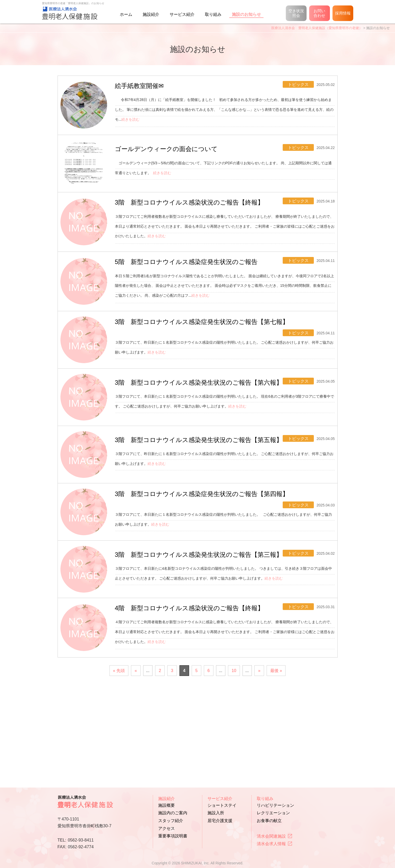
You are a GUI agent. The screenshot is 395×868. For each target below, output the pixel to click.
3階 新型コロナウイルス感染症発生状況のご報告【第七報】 (207, 359)
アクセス (167, 828)
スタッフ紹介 (171, 821)
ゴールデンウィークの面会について (171, 161)
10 (234, 760)
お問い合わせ (319, 13)
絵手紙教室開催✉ (144, 89)
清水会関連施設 (271, 836)
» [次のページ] (259, 760)
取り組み (213, 14)
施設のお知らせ (246, 14)
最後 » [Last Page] (276, 760)
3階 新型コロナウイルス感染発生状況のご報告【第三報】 (204, 617)
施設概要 (167, 805)
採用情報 (343, 13)
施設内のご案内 (173, 813)
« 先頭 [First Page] (119, 760)
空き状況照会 (296, 13)
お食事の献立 (269, 821)
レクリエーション (273, 813)
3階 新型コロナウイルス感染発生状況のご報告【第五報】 (204, 488)
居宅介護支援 (220, 821)
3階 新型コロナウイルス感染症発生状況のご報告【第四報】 (207, 553)
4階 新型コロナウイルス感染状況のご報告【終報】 (195, 692)
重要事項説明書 (173, 836)
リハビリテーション (275, 805)
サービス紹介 (182, 14)
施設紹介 (151, 14)
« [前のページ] (136, 760)
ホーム (126, 14)
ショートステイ (222, 805)
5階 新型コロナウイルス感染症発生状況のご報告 (191, 291)
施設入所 (216, 813)
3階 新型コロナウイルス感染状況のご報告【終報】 (195, 222)
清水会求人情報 (271, 844)
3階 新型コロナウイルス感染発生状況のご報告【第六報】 (204, 424)
